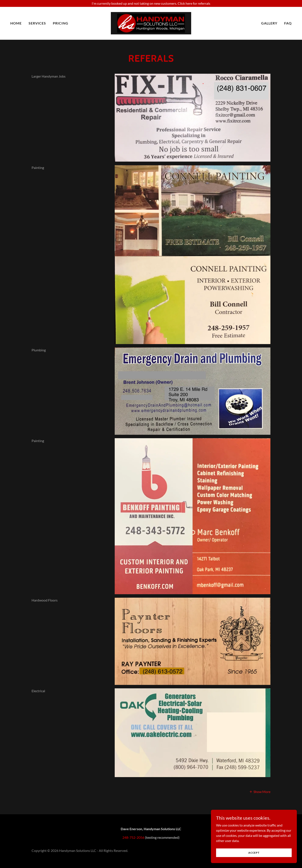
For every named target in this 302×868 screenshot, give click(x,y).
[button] (260, 791)
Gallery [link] (269, 23)
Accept (254, 853)
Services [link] (37, 23)
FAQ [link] (288, 23)
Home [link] (16, 23)
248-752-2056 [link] (133, 837)
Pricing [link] (61, 23)
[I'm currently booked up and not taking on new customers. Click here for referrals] (151, 3)
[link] (151, 23)
